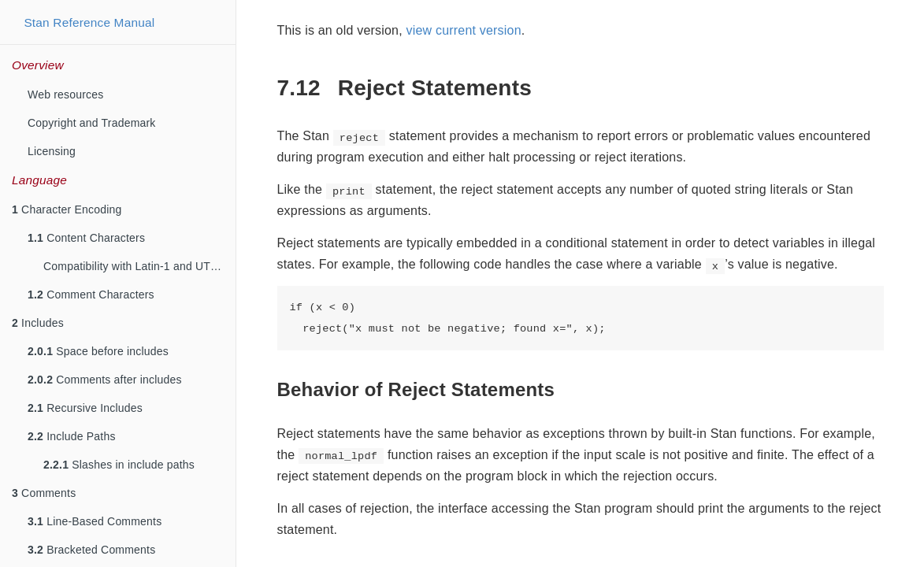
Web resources (66, 94)
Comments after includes (105, 380)
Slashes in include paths (119, 465)
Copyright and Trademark (92, 123)
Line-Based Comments (95, 521)
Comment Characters (91, 295)
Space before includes (98, 351)
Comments (44, 493)
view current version (463, 30)
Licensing (52, 151)
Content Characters (86, 238)
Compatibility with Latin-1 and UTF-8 (135, 266)
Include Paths (72, 436)
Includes (38, 323)
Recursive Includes (85, 408)
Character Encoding (67, 209)
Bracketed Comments (91, 550)
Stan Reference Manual (89, 22)
